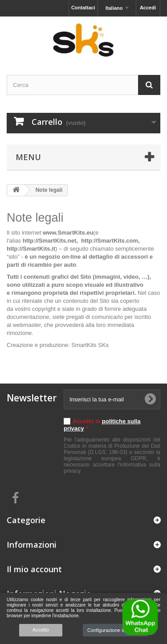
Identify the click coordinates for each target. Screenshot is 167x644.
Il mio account (34, 569)
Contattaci (83, 8)
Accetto (41, 630)
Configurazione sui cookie (115, 630)
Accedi (148, 8)
